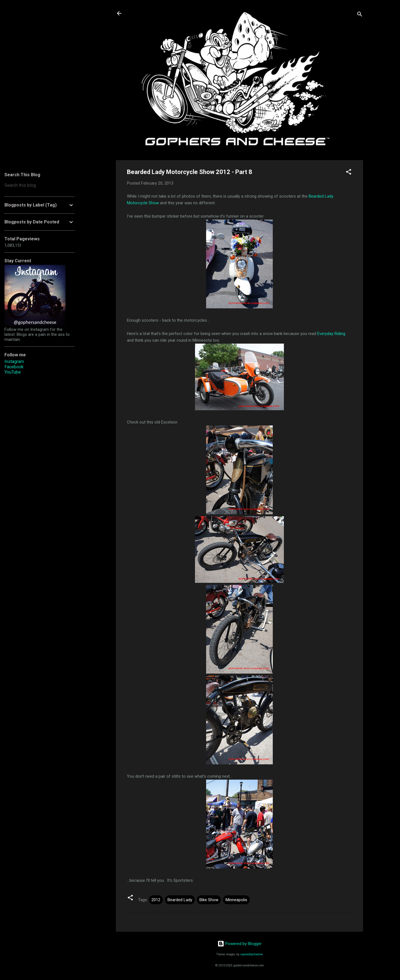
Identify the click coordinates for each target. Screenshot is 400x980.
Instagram (14, 361)
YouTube (13, 372)
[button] (349, 173)
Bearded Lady (180, 900)
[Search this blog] (39, 185)
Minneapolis (236, 900)
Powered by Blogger (240, 944)
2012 (156, 900)
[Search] (360, 15)
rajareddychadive (252, 954)
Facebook (14, 367)
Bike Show (209, 900)
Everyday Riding (331, 334)
